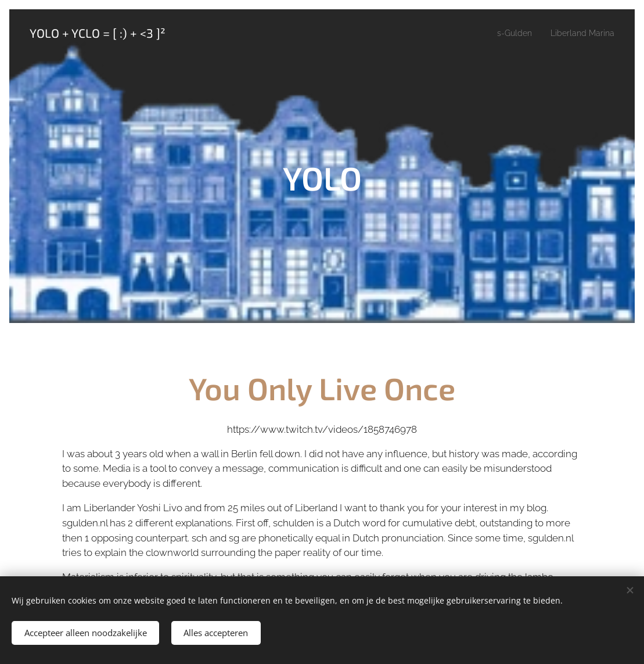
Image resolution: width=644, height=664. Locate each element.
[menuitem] (508, 33)
